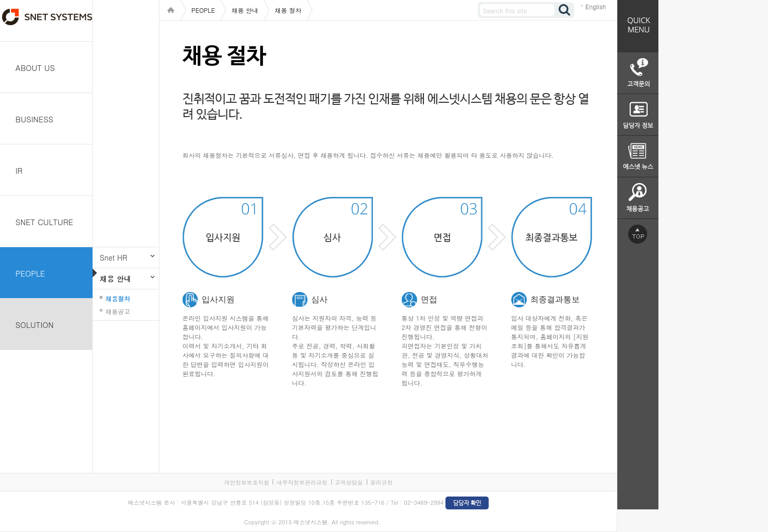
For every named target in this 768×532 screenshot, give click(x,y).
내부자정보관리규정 (302, 482)
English (596, 6)
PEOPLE (30, 273)
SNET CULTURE (44, 222)
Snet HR (113, 258)
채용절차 (118, 298)
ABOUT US (35, 68)
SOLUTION (34, 325)
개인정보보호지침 (246, 482)
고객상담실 (349, 482)
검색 (565, 10)
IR (19, 170)
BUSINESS (34, 119)
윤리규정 (382, 482)
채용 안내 (115, 279)
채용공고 (118, 311)
